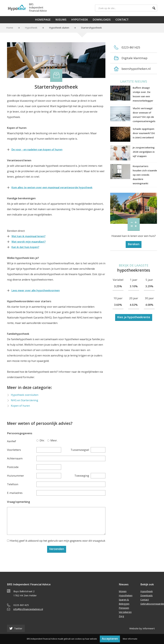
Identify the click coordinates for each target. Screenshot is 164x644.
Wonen (123, 591)
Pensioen (124, 608)
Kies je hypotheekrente (134, 317)
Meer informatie (130, 639)
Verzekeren (125, 612)
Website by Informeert (142, 628)
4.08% (149, 305)
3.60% (118, 305)
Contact (122, 20)
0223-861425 (21, 605)
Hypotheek (80, 20)
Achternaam (15, 458)
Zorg (121, 616)
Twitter (16, 628)
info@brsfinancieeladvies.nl (28, 609)
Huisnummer (15, 476)
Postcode (13, 467)
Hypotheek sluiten (59, 28)
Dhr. (38, 440)
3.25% (118, 286)
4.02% (134, 305)
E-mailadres (15, 493)
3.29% (149, 286)
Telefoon (13, 484)
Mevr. (49, 440)
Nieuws (61, 20)
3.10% (134, 286)
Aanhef (11, 441)
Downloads (102, 20)
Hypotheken (126, 595)
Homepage (43, 20)
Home (10, 28)
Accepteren (110, 639)
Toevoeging (82, 476)
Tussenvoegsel (80, 450)
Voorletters (14, 450)
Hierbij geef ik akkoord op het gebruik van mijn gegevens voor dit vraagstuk (57, 541)
